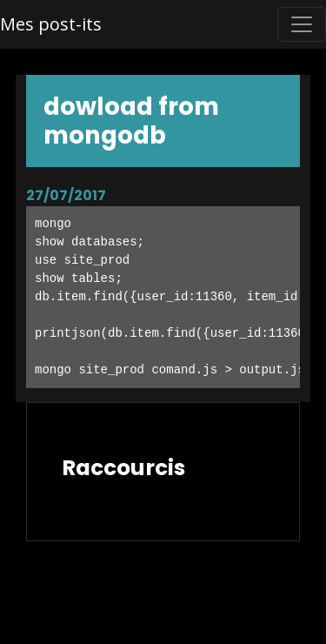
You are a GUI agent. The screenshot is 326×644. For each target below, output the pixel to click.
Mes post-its (51, 24)
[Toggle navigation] (302, 24)
